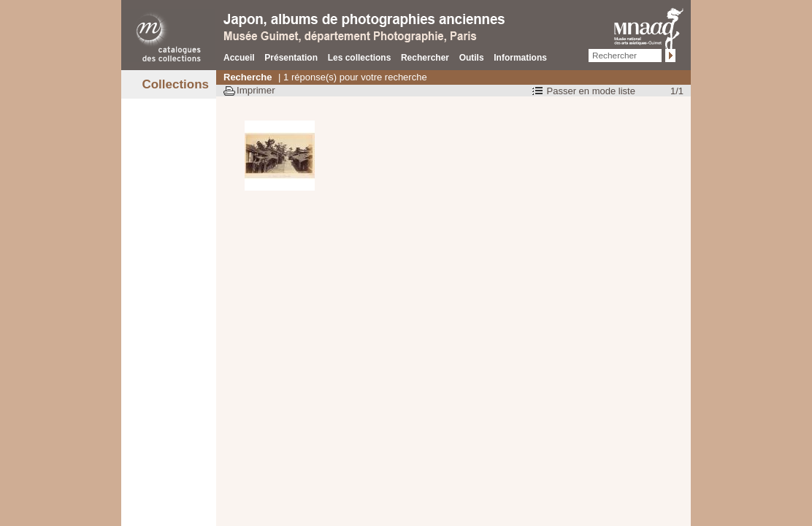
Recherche (248, 77)
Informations (520, 58)
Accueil (239, 58)
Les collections (360, 58)
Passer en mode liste (591, 91)
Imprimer (256, 90)
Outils (472, 58)
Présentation (291, 58)
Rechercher (425, 58)
